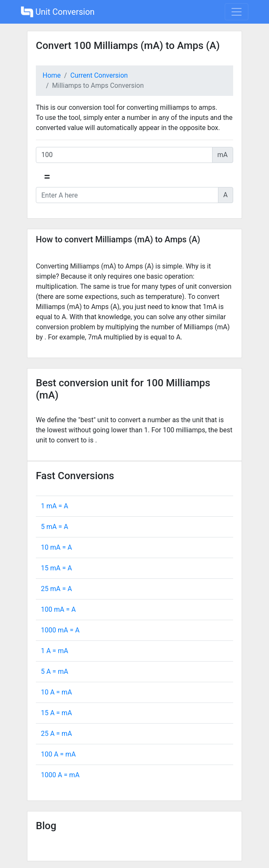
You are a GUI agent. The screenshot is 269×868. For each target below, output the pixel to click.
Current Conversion (99, 75)
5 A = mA (55, 671)
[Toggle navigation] (237, 12)
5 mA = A (55, 527)
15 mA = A (56, 568)
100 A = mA (58, 754)
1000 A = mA (60, 775)
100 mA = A (58, 609)
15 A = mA (56, 713)
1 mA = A (55, 506)
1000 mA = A (60, 630)
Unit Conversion (58, 12)
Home (52, 75)
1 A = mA (55, 651)
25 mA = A (56, 589)
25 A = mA (56, 734)
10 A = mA (56, 692)
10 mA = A (56, 547)
